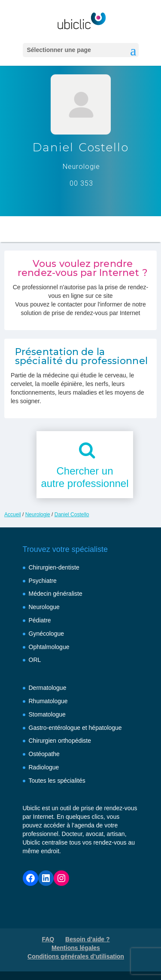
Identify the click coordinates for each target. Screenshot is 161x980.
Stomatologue (47, 714)
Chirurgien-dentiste (54, 567)
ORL (35, 660)
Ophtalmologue (49, 647)
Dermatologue (48, 688)
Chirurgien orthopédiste (60, 741)
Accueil (13, 514)
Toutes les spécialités (57, 781)
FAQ (48, 939)
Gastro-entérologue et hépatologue (75, 728)
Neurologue (44, 607)
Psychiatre (43, 581)
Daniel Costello (72, 514)
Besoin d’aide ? (87, 939)
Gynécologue (47, 634)
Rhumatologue (48, 701)
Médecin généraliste (56, 594)
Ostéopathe (44, 754)
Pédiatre (40, 620)
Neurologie (38, 514)
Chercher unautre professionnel (85, 477)
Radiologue (44, 767)
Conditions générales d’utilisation (76, 956)
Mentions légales (76, 948)
